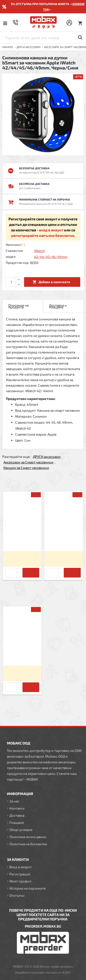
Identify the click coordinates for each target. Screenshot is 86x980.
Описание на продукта (18, 306)
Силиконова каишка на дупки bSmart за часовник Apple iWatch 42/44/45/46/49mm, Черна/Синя (22, 654)
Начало (8, 47)
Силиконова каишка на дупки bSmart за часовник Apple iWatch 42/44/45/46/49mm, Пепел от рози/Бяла (64, 539)
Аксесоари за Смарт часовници (28, 462)
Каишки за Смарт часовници (26, 468)
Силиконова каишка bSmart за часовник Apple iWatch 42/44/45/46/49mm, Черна (22, 539)
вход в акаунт (51, 230)
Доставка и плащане (58, 306)
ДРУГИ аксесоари (28, 47)
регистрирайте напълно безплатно (43, 235)
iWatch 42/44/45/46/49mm (51, 254)
